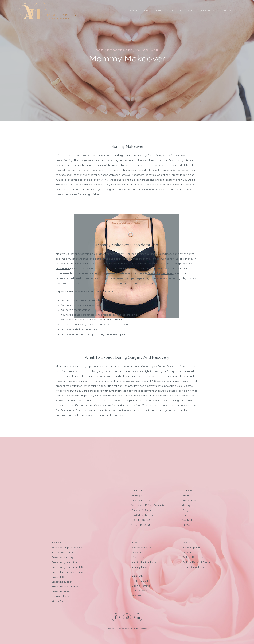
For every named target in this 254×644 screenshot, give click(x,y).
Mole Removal (140, 591)
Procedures (189, 501)
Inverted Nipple (60, 597)
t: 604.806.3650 (142, 520)
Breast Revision (61, 592)
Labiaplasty (138, 553)
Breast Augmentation (64, 562)
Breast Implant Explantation (68, 572)
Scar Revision (139, 596)
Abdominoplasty (141, 548)
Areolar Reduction (62, 553)
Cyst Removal (140, 581)
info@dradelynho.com (144, 515)
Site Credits (140, 629)
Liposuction (138, 558)
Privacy (187, 525)
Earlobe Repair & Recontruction (201, 562)
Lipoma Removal (141, 586)
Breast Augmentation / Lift (67, 567)
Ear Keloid (188, 553)
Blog (185, 510)
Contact (187, 520)
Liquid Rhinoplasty (193, 567)
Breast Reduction (62, 582)
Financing (188, 515)
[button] (127, 224)
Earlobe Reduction (193, 558)
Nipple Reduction (62, 601)
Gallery (186, 506)
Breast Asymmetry (62, 558)
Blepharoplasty (191, 548)
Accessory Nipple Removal (67, 548)
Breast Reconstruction (65, 587)
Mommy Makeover (142, 567)
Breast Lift (58, 577)
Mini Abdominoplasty (144, 562)
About (186, 496)
